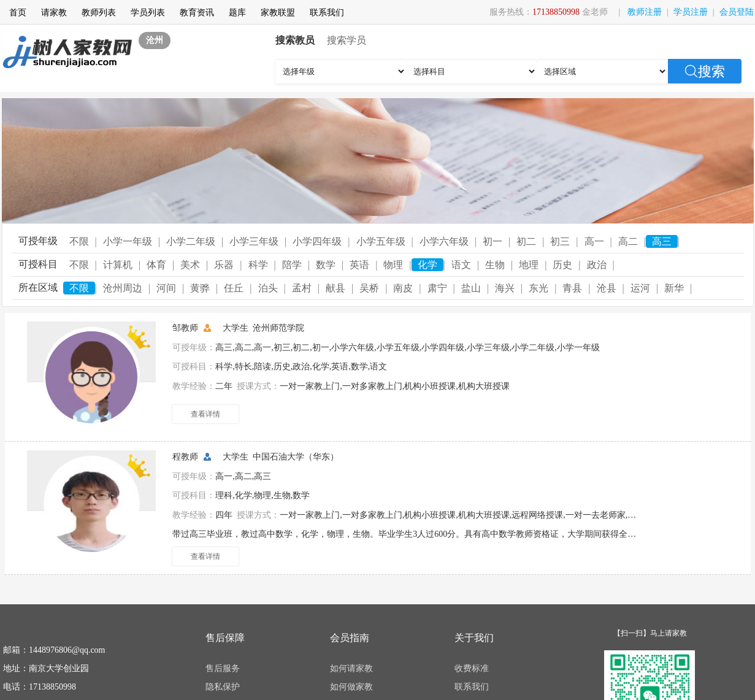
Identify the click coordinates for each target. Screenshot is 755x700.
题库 (237, 13)
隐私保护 (223, 687)
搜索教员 (295, 40)
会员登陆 (737, 12)
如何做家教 (351, 687)
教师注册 (645, 12)
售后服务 (223, 668)
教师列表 (99, 13)
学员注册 (691, 12)
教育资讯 (197, 13)
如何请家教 (351, 668)
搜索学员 (347, 40)
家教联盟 (278, 13)
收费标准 (472, 668)
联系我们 (327, 13)
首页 (18, 13)
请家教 (54, 13)
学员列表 (148, 13)
